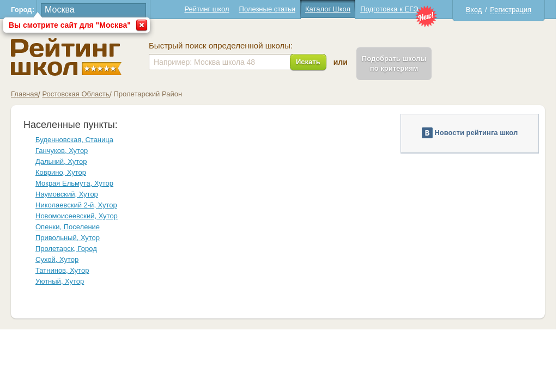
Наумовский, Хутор (67, 194)
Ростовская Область (75, 94)
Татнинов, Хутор (62, 270)
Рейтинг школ (207, 9)
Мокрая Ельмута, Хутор (74, 183)
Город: (23, 10)
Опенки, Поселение (68, 227)
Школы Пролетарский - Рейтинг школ (66, 57)
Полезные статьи (267, 9)
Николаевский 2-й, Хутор (76, 205)
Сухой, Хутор (57, 259)
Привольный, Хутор (68, 238)
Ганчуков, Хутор (62, 151)
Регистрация (511, 10)
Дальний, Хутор (61, 161)
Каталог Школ (328, 9)
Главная (24, 94)
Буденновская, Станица (74, 140)
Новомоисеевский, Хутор (77, 216)
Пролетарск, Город (66, 249)
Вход (474, 10)
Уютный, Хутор (60, 281)
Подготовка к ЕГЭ (389, 9)
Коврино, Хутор (61, 172)
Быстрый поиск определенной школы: (221, 46)
